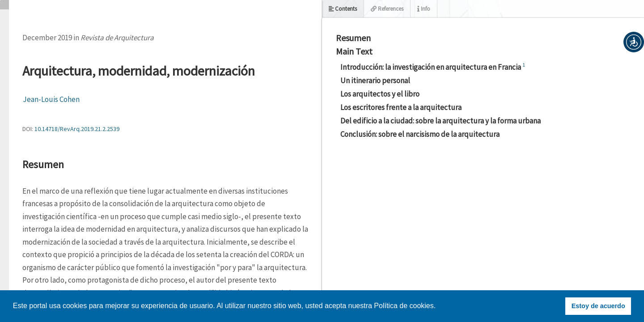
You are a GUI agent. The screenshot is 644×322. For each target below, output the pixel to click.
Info (424, 9)
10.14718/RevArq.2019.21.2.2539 (77, 129)
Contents (343, 9)
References (387, 9)
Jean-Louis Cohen (51, 99)
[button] (634, 42)
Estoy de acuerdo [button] (598, 306)
